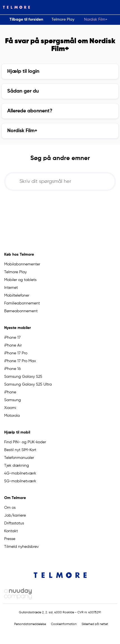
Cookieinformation (64, 624)
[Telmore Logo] (15, 7)
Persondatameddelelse (30, 624)
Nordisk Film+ (96, 20)
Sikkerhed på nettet (95, 624)
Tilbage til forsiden (26, 20)
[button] (95, 7)
